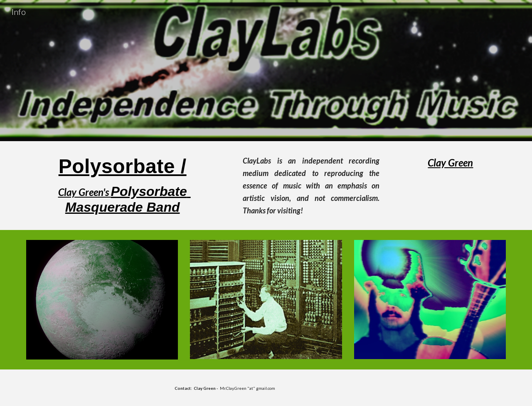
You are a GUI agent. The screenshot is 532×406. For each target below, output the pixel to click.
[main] (123, 185)
